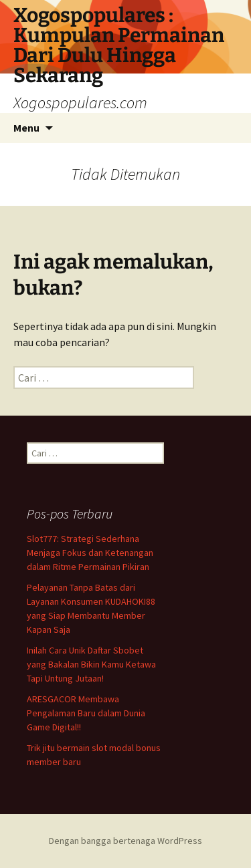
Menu (26, 128)
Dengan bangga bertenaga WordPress (125, 841)
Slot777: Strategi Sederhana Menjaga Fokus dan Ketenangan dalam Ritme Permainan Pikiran (90, 553)
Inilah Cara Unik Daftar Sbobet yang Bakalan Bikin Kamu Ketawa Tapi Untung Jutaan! (91, 664)
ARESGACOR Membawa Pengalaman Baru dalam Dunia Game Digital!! (86, 713)
